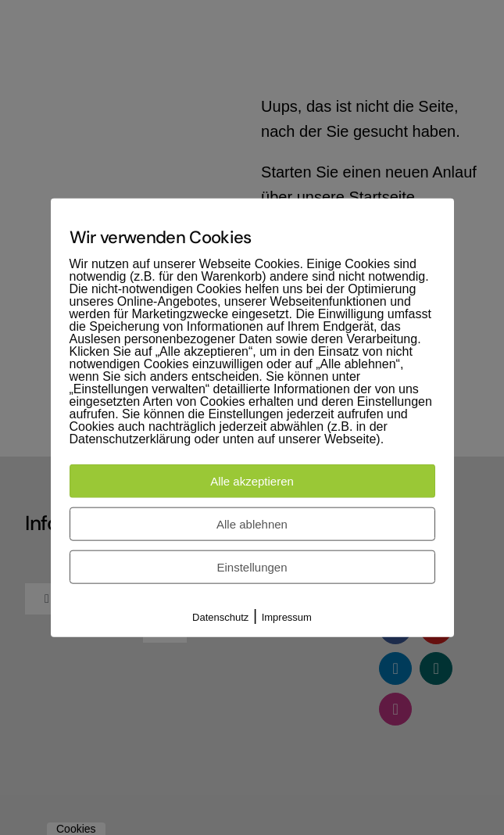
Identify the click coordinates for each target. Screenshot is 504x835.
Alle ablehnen (252, 523)
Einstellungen (252, 566)
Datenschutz (220, 616)
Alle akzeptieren (252, 480)
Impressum (287, 616)
